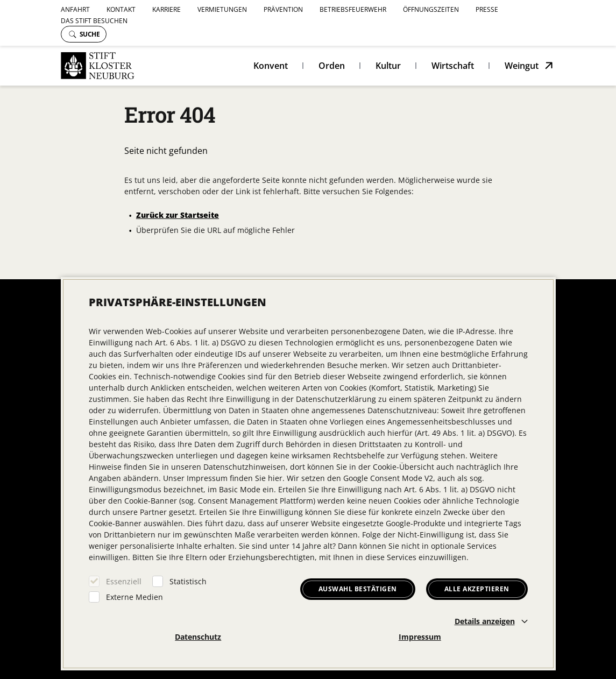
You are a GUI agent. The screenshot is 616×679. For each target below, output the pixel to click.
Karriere (167, 9)
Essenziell (124, 581)
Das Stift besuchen (94, 21)
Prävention (283, 9)
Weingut (522, 66)
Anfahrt (75, 9)
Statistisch (188, 581)
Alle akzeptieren (477, 589)
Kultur (388, 66)
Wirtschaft (453, 66)
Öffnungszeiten (431, 9)
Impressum (420, 637)
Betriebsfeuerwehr (353, 9)
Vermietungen (222, 9)
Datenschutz (198, 637)
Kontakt (121, 9)
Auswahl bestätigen (358, 589)
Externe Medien (134, 597)
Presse (487, 9)
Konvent (271, 66)
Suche (84, 34)
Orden (332, 66)
